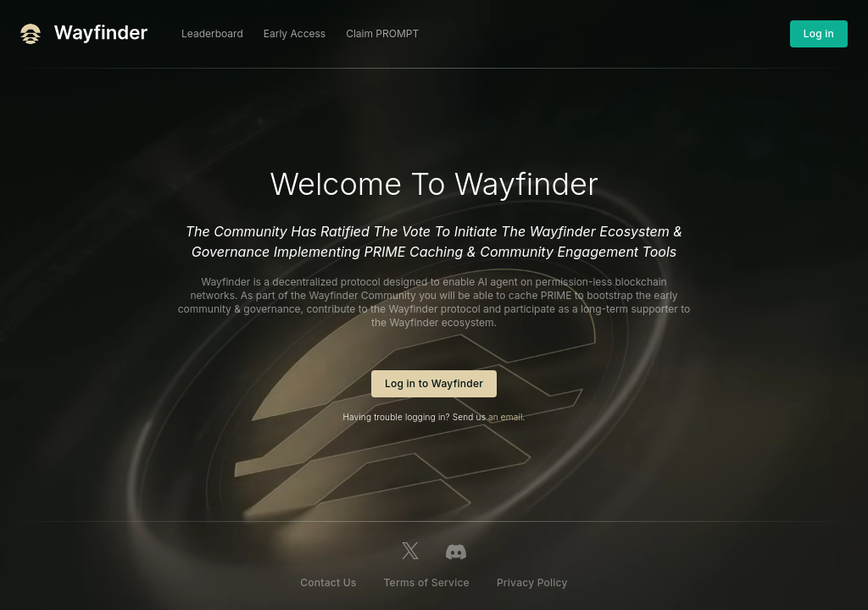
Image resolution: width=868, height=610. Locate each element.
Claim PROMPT (382, 33)
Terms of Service (426, 582)
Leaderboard (212, 33)
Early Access (295, 33)
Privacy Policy (532, 582)
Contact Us (328, 582)
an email (505, 417)
